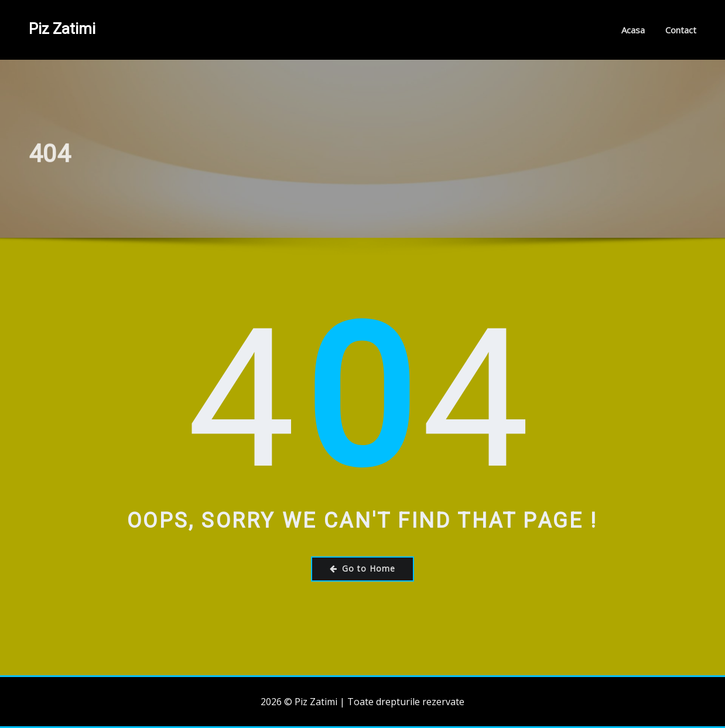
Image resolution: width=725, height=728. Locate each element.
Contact (681, 30)
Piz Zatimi (62, 29)
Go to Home (363, 568)
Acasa (633, 30)
